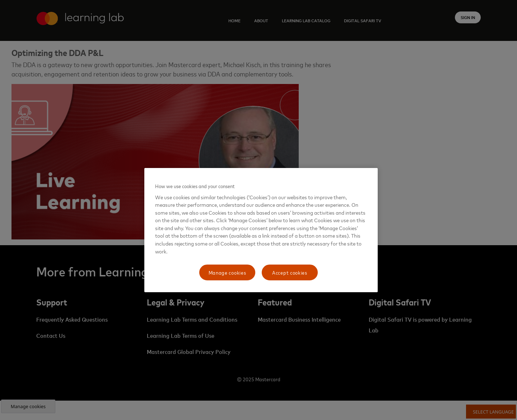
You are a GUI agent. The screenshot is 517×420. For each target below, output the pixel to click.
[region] (261, 230)
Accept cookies (290, 272)
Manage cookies (227, 272)
